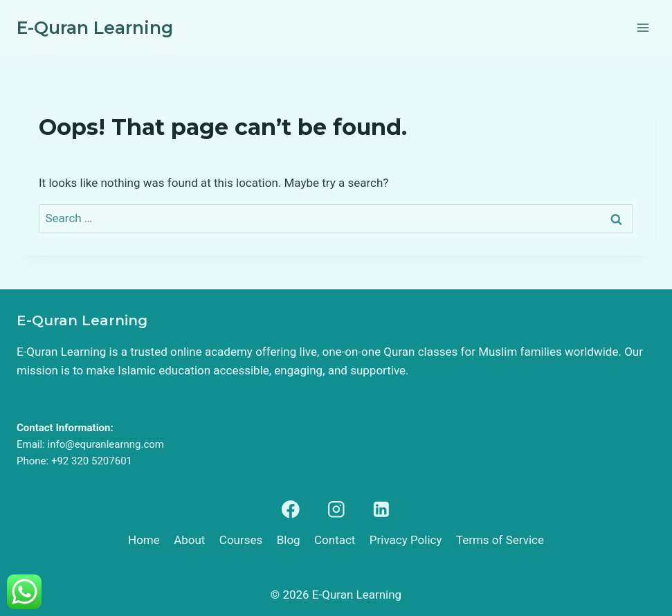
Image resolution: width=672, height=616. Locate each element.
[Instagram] (336, 509)
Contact (335, 540)
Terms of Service (500, 540)
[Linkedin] (381, 509)
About (189, 540)
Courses (241, 540)
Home (144, 540)
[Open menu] (643, 27)
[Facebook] (291, 509)
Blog (289, 540)
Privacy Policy (406, 540)
